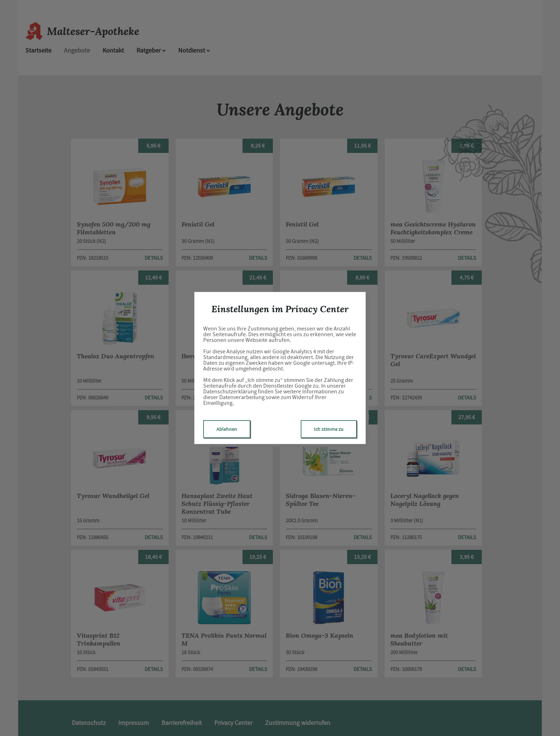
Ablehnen (227, 429)
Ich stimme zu (329, 429)
